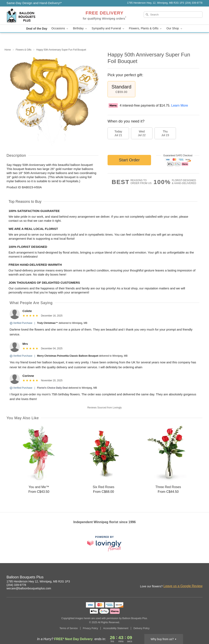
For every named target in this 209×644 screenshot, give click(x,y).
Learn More (180, 105)
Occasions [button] (60, 28)
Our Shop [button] (175, 28)
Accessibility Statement (116, 628)
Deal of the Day (37, 29)
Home (8, 50)
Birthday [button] (80, 28)
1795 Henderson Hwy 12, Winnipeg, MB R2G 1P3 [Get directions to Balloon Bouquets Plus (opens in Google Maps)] (38, 581)
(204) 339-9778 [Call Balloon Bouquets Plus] (16, 585)
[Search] (173, 15)
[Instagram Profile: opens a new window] (182, 578)
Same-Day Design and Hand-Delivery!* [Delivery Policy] (34, 3)
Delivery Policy (142, 628)
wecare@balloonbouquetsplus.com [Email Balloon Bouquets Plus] (29, 588)
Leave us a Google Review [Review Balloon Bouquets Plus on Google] (183, 586)
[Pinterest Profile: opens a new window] (200, 578)
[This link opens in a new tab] (104, 544)
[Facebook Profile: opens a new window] (191, 578)
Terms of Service (68, 628)
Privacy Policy (91, 628)
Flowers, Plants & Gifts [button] (146, 28)
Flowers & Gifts (24, 50)
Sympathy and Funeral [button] (108, 28)
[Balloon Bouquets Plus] (36, 16)
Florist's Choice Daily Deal (52, 388)
